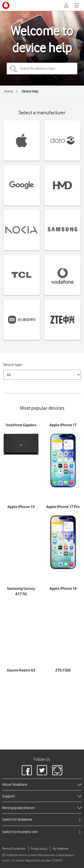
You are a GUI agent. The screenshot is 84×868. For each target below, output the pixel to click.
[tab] (42, 820)
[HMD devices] (63, 185)
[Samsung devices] (63, 230)
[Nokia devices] (22, 230)
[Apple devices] (22, 140)
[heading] (42, 784)
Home (9, 91)
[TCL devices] (22, 275)
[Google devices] (22, 185)
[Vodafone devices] (63, 275)
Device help (30, 91)
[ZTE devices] (63, 320)
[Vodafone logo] (6, 5)
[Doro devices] (63, 140)
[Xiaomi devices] (22, 320)
